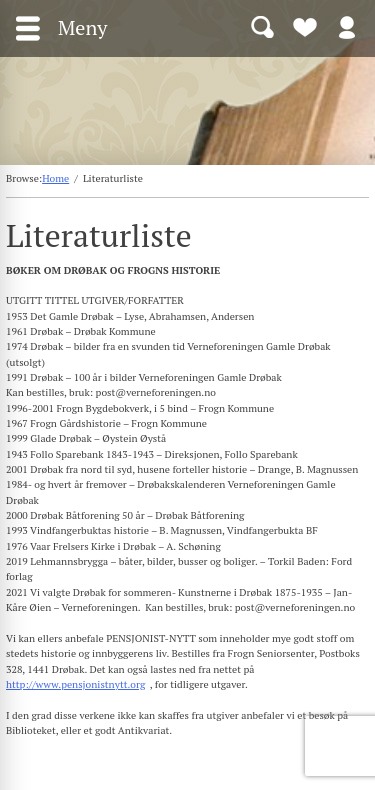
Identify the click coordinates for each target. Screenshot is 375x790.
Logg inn (347, 26)
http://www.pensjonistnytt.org (75, 684)
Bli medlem (305, 26)
